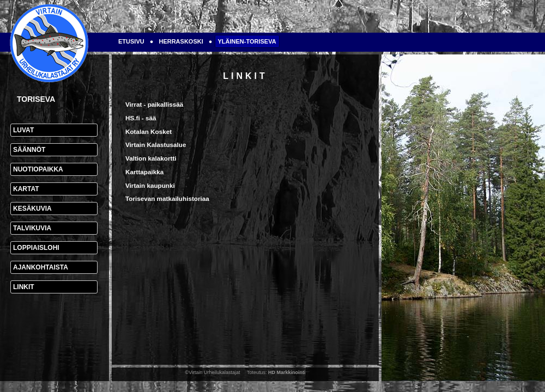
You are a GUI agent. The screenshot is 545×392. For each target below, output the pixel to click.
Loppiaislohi (36, 248)
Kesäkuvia (32, 209)
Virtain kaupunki (150, 185)
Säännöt (29, 150)
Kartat (26, 189)
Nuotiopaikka (38, 169)
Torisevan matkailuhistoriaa (167, 198)
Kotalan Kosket (149, 131)
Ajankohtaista (41, 267)
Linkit (24, 287)
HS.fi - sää (141, 118)
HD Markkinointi (287, 372)
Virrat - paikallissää (154, 104)
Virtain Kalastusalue (156, 145)
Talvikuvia (32, 228)
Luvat (23, 130)
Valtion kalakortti (151, 158)
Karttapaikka (144, 172)
